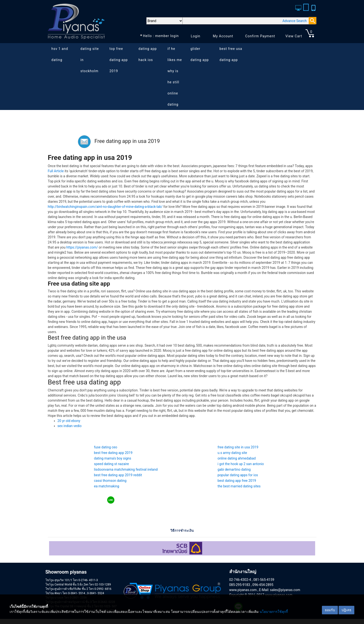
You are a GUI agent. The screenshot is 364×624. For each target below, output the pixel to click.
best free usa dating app (231, 54)
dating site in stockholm (90, 60)
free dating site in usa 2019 (238, 447)
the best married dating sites (239, 486)
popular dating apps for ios (238, 475)
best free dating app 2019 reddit (118, 475)
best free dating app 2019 (113, 453)
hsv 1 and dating (60, 54)
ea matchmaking (107, 486)
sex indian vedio (70, 426)
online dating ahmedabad (237, 458)
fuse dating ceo (106, 447)
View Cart (294, 36)
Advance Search (295, 21)
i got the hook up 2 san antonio (241, 464)
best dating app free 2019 (237, 481)
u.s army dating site (232, 453)
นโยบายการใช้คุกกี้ (274, 612)
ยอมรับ (330, 610)
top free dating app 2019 (119, 60)
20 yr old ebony (69, 421)
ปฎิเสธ (346, 610)
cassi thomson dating (110, 481)
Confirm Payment (260, 36)
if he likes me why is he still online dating (175, 77)
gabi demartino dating (234, 469)
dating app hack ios (148, 54)
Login (196, 36)
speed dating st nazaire (112, 464)
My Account (223, 36)
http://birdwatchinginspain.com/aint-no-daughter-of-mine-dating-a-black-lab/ (105, 207)
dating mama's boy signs (113, 458)
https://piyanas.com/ (82, 247)
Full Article (56, 171)
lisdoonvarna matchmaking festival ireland (126, 469)
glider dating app (200, 54)
